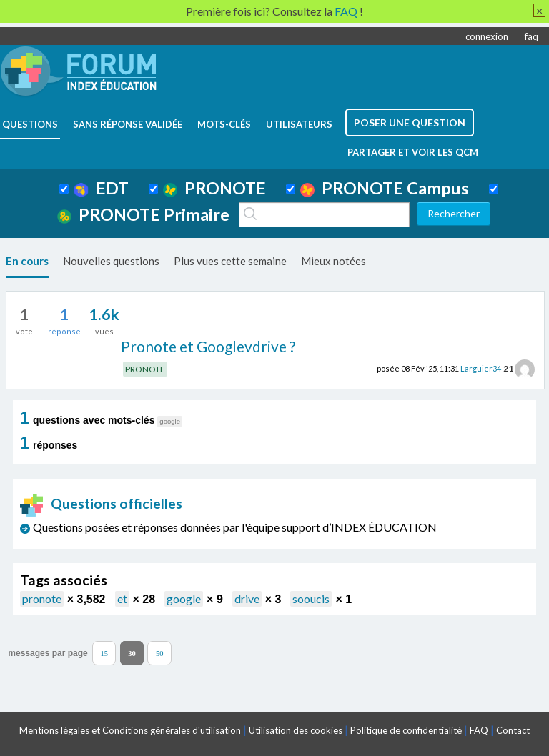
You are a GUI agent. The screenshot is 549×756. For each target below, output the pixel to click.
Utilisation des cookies (296, 730)
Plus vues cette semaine (230, 261)
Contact (513, 730)
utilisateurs (299, 124)
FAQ (479, 730)
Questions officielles (102, 503)
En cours (27, 261)
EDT (101, 188)
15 (104, 653)
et (122, 598)
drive (247, 598)
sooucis (311, 598)
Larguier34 (481, 368)
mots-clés (224, 124)
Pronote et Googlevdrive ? (208, 346)
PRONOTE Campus (385, 188)
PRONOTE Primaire (143, 214)
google (184, 598)
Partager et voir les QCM (413, 152)
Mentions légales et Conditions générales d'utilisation (130, 730)
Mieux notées (333, 261)
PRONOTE (214, 188)
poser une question (410, 123)
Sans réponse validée (128, 124)
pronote (42, 598)
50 (160, 653)
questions (30, 124)
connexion (487, 36)
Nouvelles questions (111, 261)
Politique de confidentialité (406, 730)
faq (531, 36)
